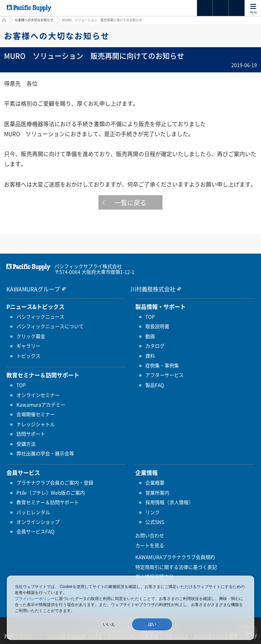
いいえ (109, 624)
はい (152, 624)
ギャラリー (28, 346)
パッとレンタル (33, 512)
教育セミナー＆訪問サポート (48, 502)
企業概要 (155, 483)
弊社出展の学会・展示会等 (45, 454)
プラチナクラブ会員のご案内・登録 (55, 483)
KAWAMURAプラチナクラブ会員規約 (175, 557)
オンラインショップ (38, 522)
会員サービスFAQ (35, 532)
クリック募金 (31, 336)
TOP (21, 385)
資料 (150, 356)
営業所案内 (157, 493)
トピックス (28, 356)
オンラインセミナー (38, 395)
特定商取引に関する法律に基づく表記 (176, 567)
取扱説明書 (157, 326)
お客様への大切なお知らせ (34, 20)
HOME (3, 21)
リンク (153, 512)
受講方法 (26, 444)
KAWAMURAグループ (33, 289)
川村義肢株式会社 (153, 289)
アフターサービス (165, 375)
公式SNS (155, 522)
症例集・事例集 (162, 366)
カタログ (155, 346)
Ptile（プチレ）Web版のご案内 (51, 493)
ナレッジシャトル (36, 424)
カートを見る (150, 546)
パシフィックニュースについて (50, 326)
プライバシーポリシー (35, 599)
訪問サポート (31, 434)
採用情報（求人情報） (169, 502)
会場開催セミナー (36, 414)
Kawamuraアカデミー (41, 405)
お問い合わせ (150, 536)
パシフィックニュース (40, 317)
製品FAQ (155, 385)
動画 (150, 336)
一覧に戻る (130, 202)
